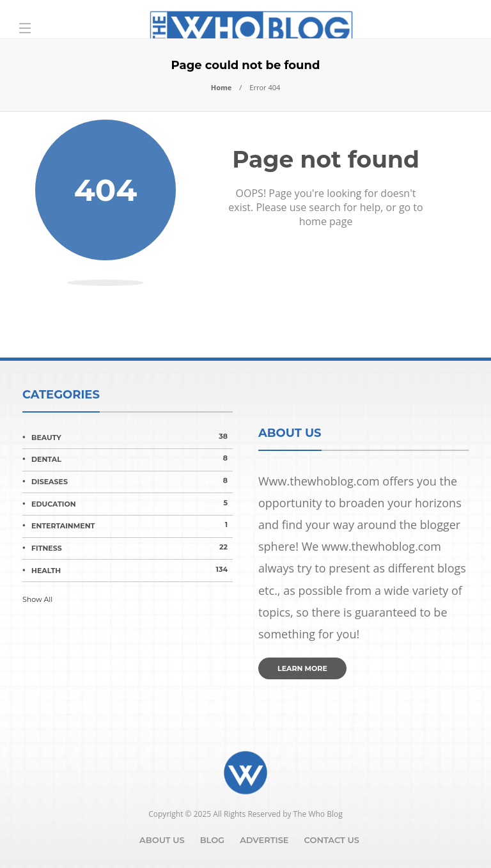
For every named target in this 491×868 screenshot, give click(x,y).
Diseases (132, 481)
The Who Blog (318, 814)
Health (132, 570)
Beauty (132, 437)
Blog (213, 840)
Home (222, 87)
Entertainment (132, 525)
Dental (132, 459)
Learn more (302, 668)
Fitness (132, 548)
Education (132, 503)
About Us (162, 840)
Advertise (264, 840)
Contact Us (332, 840)
